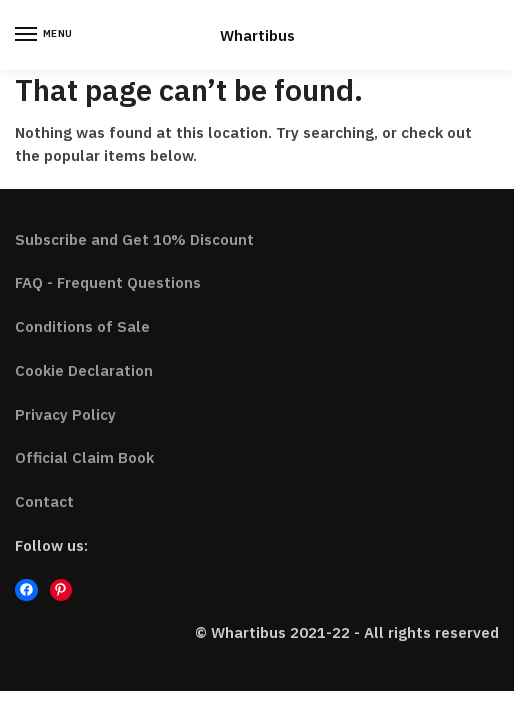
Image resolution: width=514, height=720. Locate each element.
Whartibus (257, 35)
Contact (44, 501)
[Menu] (45, 35)
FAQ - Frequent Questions (108, 282)
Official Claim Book (84, 457)
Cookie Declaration (84, 370)
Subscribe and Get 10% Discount (134, 239)
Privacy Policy (65, 414)
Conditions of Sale (82, 326)
